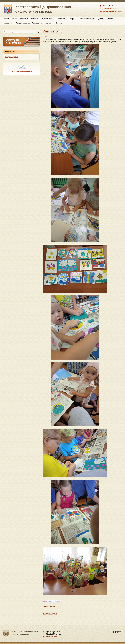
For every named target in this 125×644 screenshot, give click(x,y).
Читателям (62, 19)
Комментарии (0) (50, 613)
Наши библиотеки (48, 19)
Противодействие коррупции (43, 23)
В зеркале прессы (11, 57)
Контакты (59, 23)
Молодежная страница (87, 19)
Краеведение (8, 23)
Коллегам (111, 19)
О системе (35, 19)
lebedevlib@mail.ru (109, 9)
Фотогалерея (24, 19)
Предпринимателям (23, 23)
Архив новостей (49, 606)
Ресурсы (73, 19)
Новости (14, 19)
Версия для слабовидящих (112, 11)
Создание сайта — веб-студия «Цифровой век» (117, 632)
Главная (6, 19)
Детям (101, 19)
